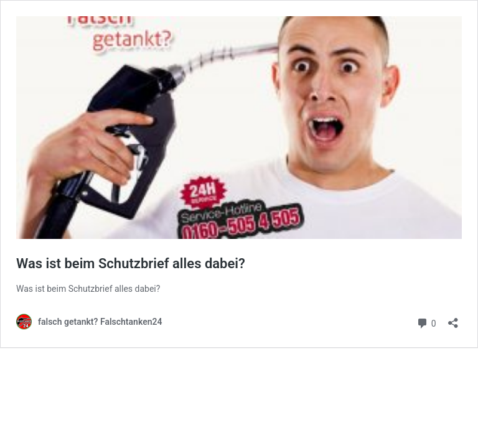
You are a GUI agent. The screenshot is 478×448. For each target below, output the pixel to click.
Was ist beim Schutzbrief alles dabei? (131, 264)
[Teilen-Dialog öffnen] (453, 319)
